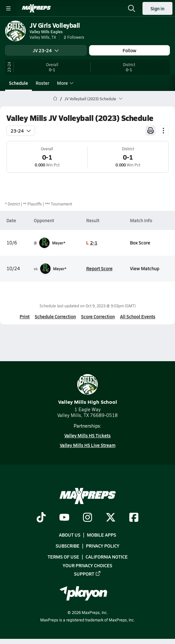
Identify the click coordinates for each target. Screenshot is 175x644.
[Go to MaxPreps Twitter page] (111, 518)
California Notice (107, 557)
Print (25, 316)
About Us (70, 535)
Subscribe (68, 546)
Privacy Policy (103, 546)
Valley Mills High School (88, 390)
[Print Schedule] (151, 131)
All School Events (138, 316)
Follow (129, 50)
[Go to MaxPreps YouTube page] (64, 518)
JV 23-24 (46, 50)
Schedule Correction (55, 316)
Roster (42, 83)
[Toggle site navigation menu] (8, 8)
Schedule (18, 83)
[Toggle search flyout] (132, 8)
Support (87, 573)
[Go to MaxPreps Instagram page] (87, 518)
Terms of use (63, 557)
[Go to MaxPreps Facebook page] (134, 518)
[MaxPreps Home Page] (55, 99)
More (64, 83)
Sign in (157, 8)
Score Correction (98, 316)
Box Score (140, 243)
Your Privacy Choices (87, 565)
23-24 (21, 131)
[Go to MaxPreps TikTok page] (41, 518)
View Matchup (145, 268)
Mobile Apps (101, 535)
